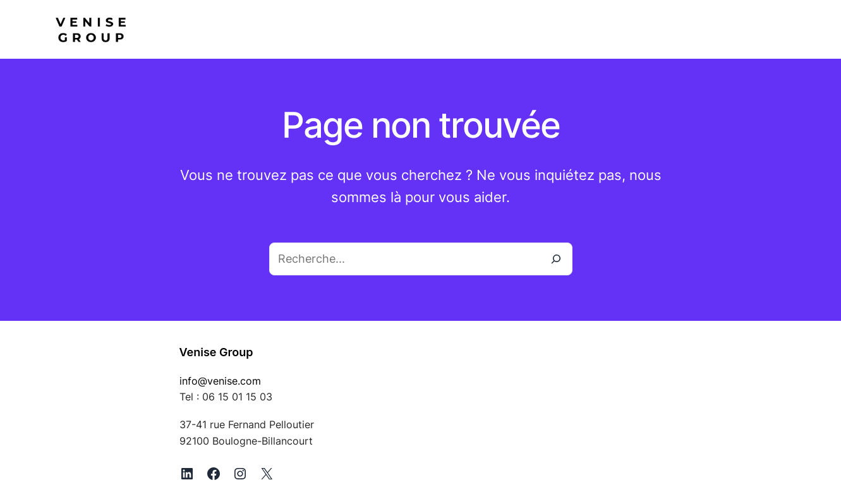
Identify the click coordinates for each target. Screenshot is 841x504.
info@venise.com (220, 381)
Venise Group (216, 352)
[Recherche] (556, 259)
